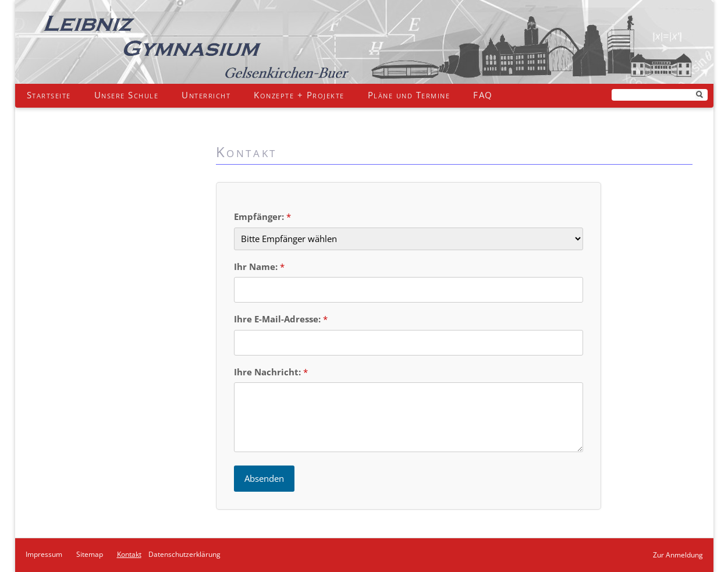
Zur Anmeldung (678, 555)
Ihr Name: (257, 267)
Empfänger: (260, 216)
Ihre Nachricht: (269, 372)
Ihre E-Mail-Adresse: (278, 319)
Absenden (264, 478)
